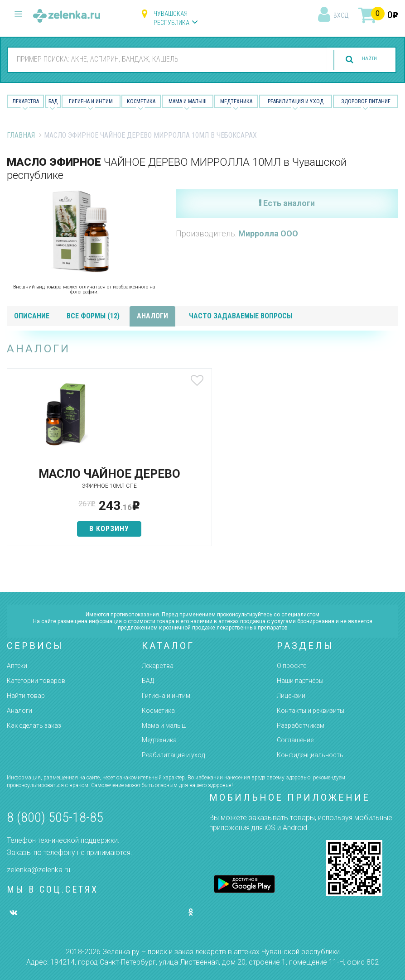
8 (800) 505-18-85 (55, 817)
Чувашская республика (171, 18)
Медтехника (236, 101)
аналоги (152, 316)
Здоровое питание (366, 101)
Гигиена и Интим (91, 101)
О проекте (292, 666)
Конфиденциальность (310, 755)
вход (341, 15)
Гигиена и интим (166, 696)
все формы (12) (93, 316)
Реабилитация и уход (296, 101)
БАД (53, 101)
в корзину (72, 542)
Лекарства (26, 101)
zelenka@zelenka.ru (39, 870)
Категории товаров (36, 681)
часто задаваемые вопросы (241, 316)
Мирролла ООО (268, 233)
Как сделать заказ (34, 725)
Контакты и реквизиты (311, 711)
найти (361, 60)
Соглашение (295, 740)
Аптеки (17, 666)
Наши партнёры (300, 681)
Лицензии (291, 696)
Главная (21, 135)
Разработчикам (301, 725)
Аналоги (19, 711)
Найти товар (26, 696)
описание (32, 316)
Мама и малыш (188, 101)
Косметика (141, 101)
